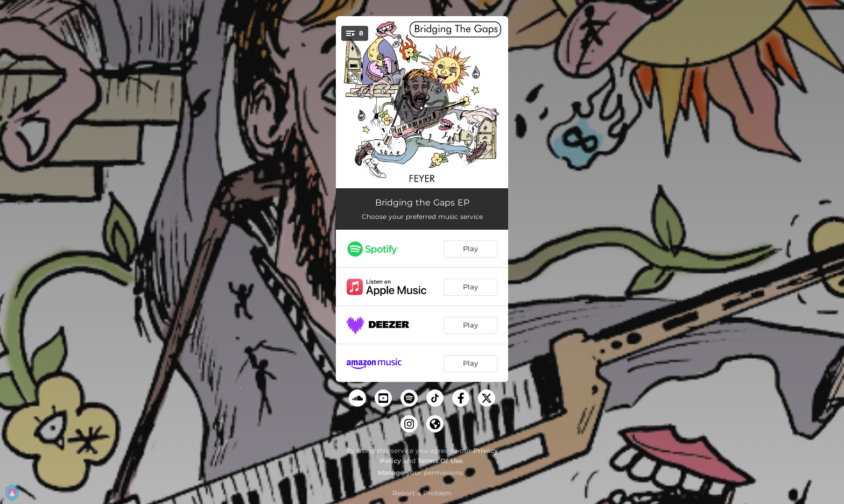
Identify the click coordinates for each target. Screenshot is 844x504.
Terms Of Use (440, 461)
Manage (391, 473)
